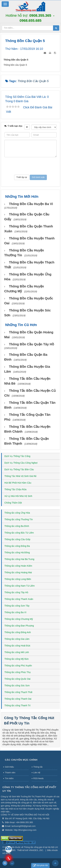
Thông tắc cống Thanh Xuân (19, 599)
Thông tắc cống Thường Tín (19, 519)
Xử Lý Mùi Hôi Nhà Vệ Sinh (18, 496)
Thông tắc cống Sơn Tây (17, 606)
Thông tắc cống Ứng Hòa (17, 513)
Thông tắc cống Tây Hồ (16, 592)
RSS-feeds (38, 778)
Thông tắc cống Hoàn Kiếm (18, 566)
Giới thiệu (9, 767)
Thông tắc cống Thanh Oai (18, 699)
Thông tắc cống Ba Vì (15, 612)
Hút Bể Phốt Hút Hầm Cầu (18, 483)
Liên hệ (37, 773)
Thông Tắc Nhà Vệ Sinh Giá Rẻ (20, 476)
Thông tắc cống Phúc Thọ (17, 672)
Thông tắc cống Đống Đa (17, 546)
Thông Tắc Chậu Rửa (15, 489)
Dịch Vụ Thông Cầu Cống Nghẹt (21, 463)
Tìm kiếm (9, 778)
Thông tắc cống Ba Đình (17, 526)
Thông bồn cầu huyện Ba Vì (31, 204)
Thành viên (10, 773)
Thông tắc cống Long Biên (18, 579)
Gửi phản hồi (40, 865)
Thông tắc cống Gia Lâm (17, 639)
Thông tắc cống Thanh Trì (17, 705)
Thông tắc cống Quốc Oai (17, 679)
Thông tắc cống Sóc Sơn (17, 686)
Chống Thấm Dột (13, 503)
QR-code (9, 842)
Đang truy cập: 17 (26, 842)
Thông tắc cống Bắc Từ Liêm (19, 533)
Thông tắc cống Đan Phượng (19, 626)
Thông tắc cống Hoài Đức (17, 646)
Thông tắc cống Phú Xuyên (18, 666)
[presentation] (31, 166)
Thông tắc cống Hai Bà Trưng (19, 559)
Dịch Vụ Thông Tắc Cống (17, 456)
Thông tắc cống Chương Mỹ (19, 619)
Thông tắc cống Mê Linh (17, 652)
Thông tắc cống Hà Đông (17, 552)
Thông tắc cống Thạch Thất (18, 692)
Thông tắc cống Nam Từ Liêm (20, 586)
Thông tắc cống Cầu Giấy (17, 539)
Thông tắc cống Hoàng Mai (18, 572)
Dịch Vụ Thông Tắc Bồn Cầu (19, 469)
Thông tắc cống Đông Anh (18, 632)
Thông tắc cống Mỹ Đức (17, 659)
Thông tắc (38, 767)
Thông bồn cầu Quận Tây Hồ (31, 344)
